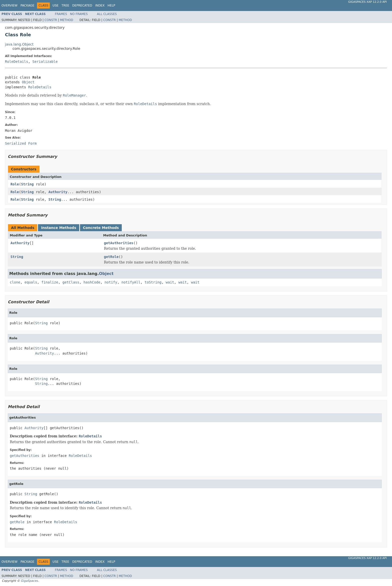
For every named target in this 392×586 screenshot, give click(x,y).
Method (67, 20)
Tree (65, 6)
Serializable (45, 62)
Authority (58, 192)
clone (15, 282)
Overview (9, 6)
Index (100, 6)
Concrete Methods (101, 228)
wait (170, 282)
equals (31, 282)
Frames (61, 14)
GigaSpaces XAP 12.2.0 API (367, 2)
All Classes (107, 14)
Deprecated (82, 6)
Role (15, 184)
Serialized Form (21, 143)
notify (111, 282)
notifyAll (131, 282)
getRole (111, 257)
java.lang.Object (19, 44)
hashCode (92, 282)
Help (111, 6)
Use (55, 6)
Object (28, 82)
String (27, 184)
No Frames (79, 14)
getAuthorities (119, 243)
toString (153, 282)
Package (27, 6)
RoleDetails (17, 62)
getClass (71, 282)
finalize (50, 282)
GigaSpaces (29, 581)
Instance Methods (58, 228)
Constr (51, 20)
